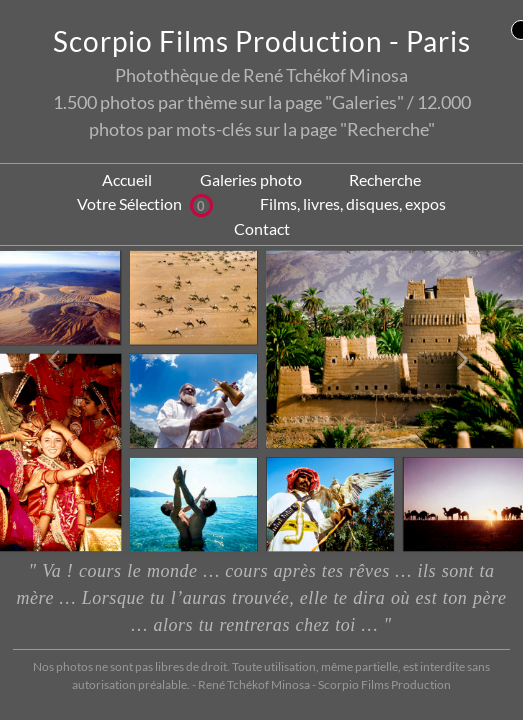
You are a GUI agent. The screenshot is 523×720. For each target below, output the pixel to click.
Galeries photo (251, 179)
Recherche (385, 179)
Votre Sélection (145, 203)
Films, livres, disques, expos (353, 203)
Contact (262, 228)
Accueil (127, 179)
